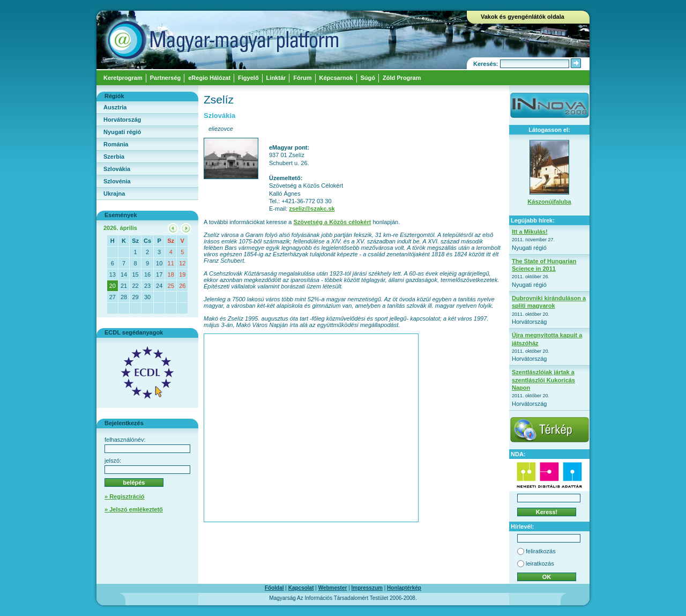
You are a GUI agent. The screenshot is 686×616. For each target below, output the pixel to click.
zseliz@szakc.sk (312, 209)
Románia (116, 144)
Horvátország (122, 120)
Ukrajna (114, 194)
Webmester (333, 588)
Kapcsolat (301, 588)
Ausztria (115, 107)
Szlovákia (117, 169)
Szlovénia (117, 181)
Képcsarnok (336, 78)
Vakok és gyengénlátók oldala (523, 17)
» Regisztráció (125, 496)
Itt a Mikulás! (530, 232)
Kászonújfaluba (549, 202)
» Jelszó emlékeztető (134, 509)
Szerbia (114, 157)
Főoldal (274, 588)
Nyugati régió (122, 132)
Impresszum (367, 588)
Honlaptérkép (404, 588)
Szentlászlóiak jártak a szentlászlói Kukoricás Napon (543, 380)
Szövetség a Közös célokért (333, 222)
